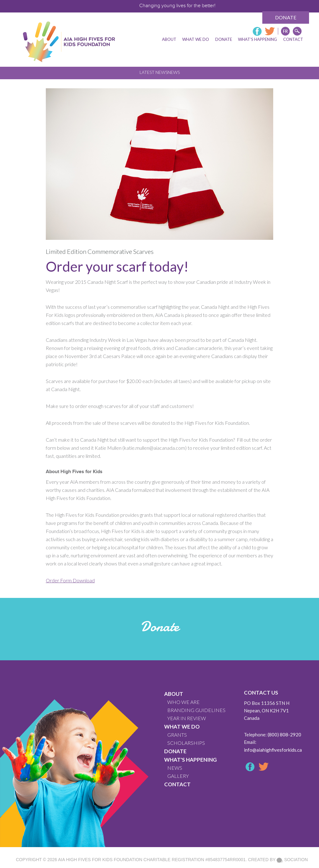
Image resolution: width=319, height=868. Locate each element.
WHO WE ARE (183, 702)
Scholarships (186, 743)
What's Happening (190, 760)
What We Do (182, 727)
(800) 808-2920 (284, 735)
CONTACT (177, 784)
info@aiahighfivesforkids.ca (273, 750)
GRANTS (177, 735)
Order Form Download (70, 580)
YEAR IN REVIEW (187, 718)
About (174, 694)
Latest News (154, 72)
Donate (286, 17)
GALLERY (178, 776)
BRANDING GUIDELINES (196, 710)
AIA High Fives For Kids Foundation (100, 860)
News (174, 72)
